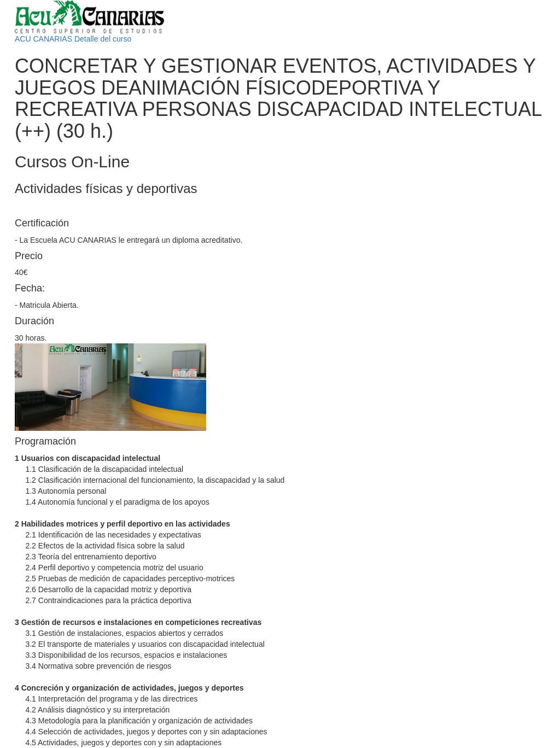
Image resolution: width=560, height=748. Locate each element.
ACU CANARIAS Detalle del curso (73, 39)
